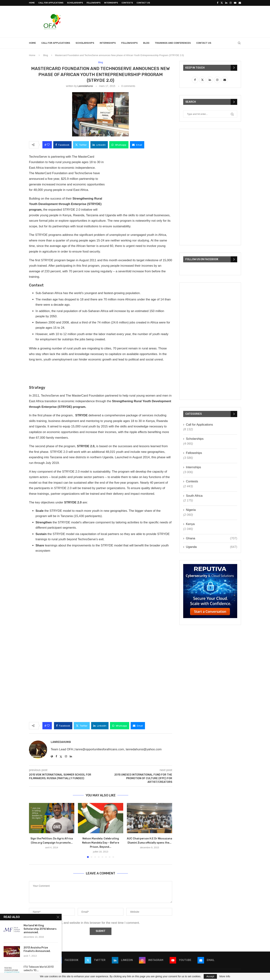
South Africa (194, 496)
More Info (225, 976)
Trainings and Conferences (173, 43)
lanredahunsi (85, 86)
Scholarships (75, 3)
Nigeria (191, 510)
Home (32, 3)
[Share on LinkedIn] (99, 145)
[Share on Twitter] (81, 145)
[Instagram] (231, 3)
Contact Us (143, 3)
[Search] (239, 43)
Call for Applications (51, 3)
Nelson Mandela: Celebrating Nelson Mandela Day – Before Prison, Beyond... (101, 843)
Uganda (212, 547)
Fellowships (94, 3)
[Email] (240, 3)
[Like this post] (48, 145)
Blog (146, 43)
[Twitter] (222, 3)
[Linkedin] (226, 3)
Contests (127, 3)
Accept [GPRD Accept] (210, 976)
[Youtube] (235, 3)
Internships (111, 3)
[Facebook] (218, 3)
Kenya (190, 524)
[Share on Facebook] (62, 145)
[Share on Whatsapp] (119, 145)
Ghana (212, 538)
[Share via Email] (137, 145)
